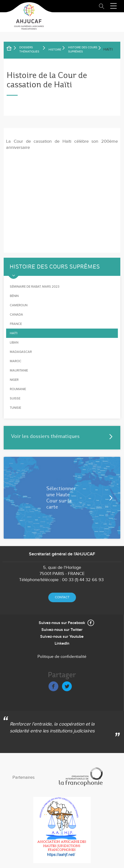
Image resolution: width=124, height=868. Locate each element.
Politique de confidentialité (62, 657)
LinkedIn (62, 644)
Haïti (14, 333)
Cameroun (19, 305)
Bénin (14, 296)
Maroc (16, 361)
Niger (14, 380)
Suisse (15, 398)
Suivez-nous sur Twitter (62, 630)
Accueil (12, 49)
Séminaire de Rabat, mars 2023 (35, 287)
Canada (16, 315)
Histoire (55, 50)
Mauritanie (19, 370)
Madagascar (21, 352)
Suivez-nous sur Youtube (62, 637)
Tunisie (15, 408)
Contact (62, 597)
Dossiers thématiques (29, 49)
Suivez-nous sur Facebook (62, 623)
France (16, 324)
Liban (14, 343)
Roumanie (18, 389)
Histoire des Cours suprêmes (83, 49)
